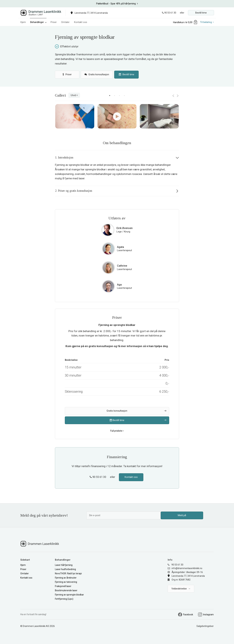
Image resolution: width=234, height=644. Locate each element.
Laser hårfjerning (64, 565)
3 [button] (119, 96)
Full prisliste (117, 431)
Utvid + (74, 95)
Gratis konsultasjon (97, 74)
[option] (117, 4)
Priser (54, 22)
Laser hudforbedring (65, 569)
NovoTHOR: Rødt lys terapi (68, 573)
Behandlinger (38, 22)
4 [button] (124, 96)
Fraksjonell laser (63, 586)
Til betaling (207, 22)
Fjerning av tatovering (66, 582)
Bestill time (201, 13)
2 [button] (115, 96)
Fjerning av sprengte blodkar (69, 595)
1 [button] (110, 96)
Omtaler (66, 22)
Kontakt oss (81, 22)
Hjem (23, 22)
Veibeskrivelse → (181, 589)
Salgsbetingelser (205, 626)
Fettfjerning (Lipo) (64, 599)
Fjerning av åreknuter (66, 578)
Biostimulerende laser (66, 590)
